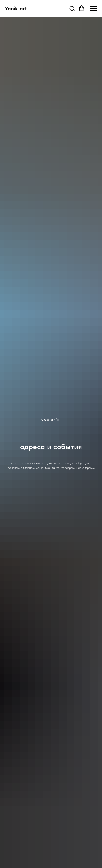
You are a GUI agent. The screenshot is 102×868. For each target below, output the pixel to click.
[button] (72, 8)
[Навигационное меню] (94, 9)
